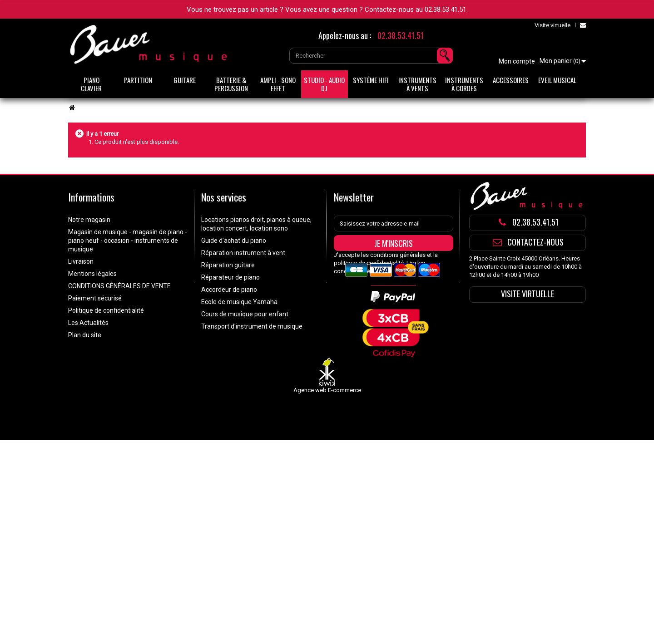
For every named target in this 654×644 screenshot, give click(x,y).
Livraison (81, 261)
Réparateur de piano (230, 277)
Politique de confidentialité (106, 310)
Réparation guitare (228, 265)
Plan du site (85, 335)
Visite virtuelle (552, 25)
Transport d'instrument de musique (252, 326)
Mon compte (517, 61)
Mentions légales (92, 274)
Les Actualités (88, 323)
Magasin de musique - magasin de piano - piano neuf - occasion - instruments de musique (128, 241)
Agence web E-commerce (327, 410)
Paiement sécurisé (95, 298)
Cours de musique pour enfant (245, 314)
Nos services (224, 197)
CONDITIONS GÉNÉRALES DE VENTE (119, 286)
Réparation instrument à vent (243, 253)
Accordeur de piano (229, 290)
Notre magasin (89, 220)
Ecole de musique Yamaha (239, 302)
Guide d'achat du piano (234, 241)
